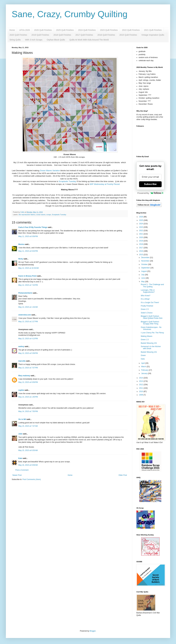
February (145, 370)
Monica (21, 244)
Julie (20, 434)
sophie (21, 390)
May (143, 282)
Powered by (150, 193)
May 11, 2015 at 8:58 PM (28, 236)
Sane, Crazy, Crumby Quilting (70, 14)
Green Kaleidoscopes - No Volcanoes (151, 328)
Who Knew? (146, 296)
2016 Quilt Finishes (106, 35)
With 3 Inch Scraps (34, 40)
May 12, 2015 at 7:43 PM (28, 285)
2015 (141, 255)
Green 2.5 (145, 309)
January (145, 373)
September (146, 268)
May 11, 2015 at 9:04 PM (28, 251)
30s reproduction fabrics (27, 215)
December (146, 258)
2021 (141, 234)
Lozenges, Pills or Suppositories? (148, 291)
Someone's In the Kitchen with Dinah (151, 348)
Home (12, 30)
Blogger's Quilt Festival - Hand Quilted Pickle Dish (152, 317)
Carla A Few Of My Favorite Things (33, 227)
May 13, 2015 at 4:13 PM (28, 339)
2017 (141, 248)
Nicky (21, 259)
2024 (141, 224)
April (143, 363)
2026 (141, 217)
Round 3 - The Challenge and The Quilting (152, 286)
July (143, 275)
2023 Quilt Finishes (109, 30)
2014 (141, 378)
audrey (21, 346)
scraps (49, 215)
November (146, 261)
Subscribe (150, 184)
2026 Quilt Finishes (43, 30)
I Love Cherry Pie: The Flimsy (152, 333)
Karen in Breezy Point (27, 276)
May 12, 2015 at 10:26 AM (28, 268)
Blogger (93, 631)
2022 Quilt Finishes (131, 30)
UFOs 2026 (24, 30)
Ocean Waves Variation (50, 171)
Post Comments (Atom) (32, 479)
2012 (141, 385)
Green (143, 355)
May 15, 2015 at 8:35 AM (28, 450)
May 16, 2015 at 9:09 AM (28, 465)
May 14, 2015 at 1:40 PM (28, 397)
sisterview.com (25, 315)
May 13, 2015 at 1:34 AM (28, 307)
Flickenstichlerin (25, 293)
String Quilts (15, 40)
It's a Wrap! (145, 299)
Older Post (123, 475)
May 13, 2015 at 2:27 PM (28, 322)
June (143, 278)
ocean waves (41, 215)
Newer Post (17, 475)
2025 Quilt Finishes (65, 30)
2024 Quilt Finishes (87, 30)
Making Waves (147, 336)
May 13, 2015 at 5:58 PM (28, 353)
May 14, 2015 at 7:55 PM (28, 411)
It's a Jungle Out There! (150, 303)
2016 (141, 251)
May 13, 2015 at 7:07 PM (28, 368)
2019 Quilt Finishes (40, 35)
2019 (141, 241)
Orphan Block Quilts (56, 40)
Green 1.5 (145, 340)
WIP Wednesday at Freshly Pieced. (105, 184)
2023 (141, 227)
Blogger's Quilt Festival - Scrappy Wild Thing (150, 323)
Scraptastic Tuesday (67, 181)
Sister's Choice (147, 313)
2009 (141, 395)
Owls (143, 359)
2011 (141, 388)
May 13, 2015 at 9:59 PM (28, 382)
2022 (141, 231)
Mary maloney (24, 376)
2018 (141, 244)
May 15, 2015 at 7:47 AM (28, 426)
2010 (141, 391)
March (144, 367)
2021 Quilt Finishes (153, 30)
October (145, 264)
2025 (141, 220)
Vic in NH (22, 419)
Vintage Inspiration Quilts (153, 35)
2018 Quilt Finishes (62, 35)
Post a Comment (22, 470)
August (144, 271)
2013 (141, 381)
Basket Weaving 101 (149, 343)
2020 (141, 237)
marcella (22, 361)
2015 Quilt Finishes (128, 35)
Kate (20, 458)
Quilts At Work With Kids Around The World (89, 40)
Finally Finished (147, 306)
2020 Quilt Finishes (18, 35)
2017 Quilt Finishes (84, 35)
